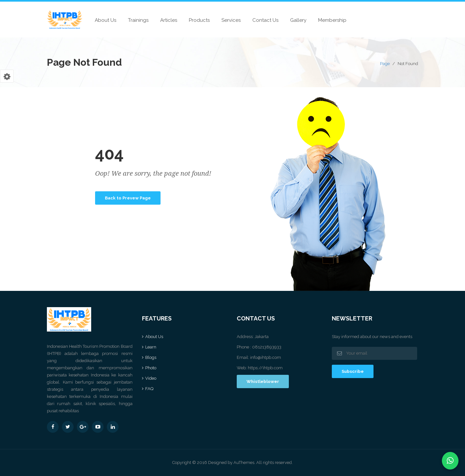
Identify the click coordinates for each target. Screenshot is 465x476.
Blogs (151, 357)
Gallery (298, 20)
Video (151, 378)
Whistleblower (263, 381)
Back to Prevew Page (128, 198)
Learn (151, 347)
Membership (332, 20)
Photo (151, 368)
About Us (106, 20)
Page (385, 64)
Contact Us (265, 20)
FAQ (149, 389)
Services (231, 20)
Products (199, 20)
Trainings (138, 20)
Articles (169, 20)
